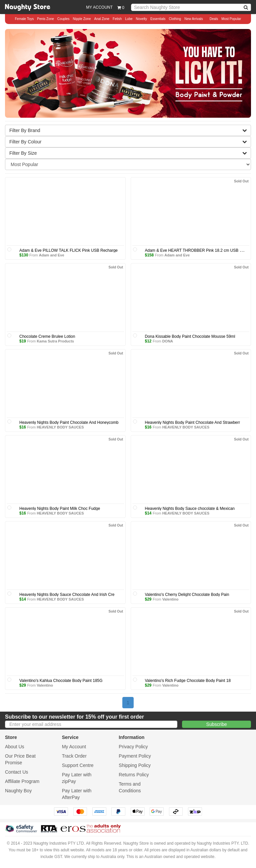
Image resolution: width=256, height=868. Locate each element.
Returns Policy (134, 775)
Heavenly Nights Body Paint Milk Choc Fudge (60, 509)
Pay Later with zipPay (77, 778)
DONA (168, 341)
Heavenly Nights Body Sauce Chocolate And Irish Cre (67, 595)
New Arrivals (194, 19)
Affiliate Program (22, 781)
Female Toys (24, 19)
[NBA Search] (246, 7)
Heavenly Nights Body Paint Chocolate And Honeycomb (69, 422)
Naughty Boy (18, 791)
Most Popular (231, 19)
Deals (214, 19)
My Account (74, 747)
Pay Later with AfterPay (77, 794)
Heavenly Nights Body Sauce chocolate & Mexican (190, 509)
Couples (63, 19)
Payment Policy (135, 756)
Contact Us (16, 772)
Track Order (74, 756)
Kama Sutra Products (55, 341)
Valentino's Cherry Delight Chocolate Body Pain (187, 595)
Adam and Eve (52, 255)
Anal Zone (102, 19)
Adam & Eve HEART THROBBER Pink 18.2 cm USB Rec (196, 250)
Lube (129, 19)
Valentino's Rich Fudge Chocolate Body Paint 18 (188, 681)
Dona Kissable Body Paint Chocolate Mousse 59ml (190, 336)
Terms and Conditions (130, 787)
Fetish (117, 19)
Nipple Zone (82, 19)
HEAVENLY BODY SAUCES (60, 427)
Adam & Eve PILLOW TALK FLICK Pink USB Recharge (68, 250)
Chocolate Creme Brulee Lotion (47, 336)
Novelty (141, 19)
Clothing (175, 19)
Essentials (158, 19)
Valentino (170, 599)
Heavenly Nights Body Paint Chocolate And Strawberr (193, 422)
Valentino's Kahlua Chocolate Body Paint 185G (61, 681)
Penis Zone (45, 19)
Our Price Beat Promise (20, 759)
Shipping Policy (135, 765)
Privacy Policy (133, 747)
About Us (15, 747)
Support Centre (78, 765)
